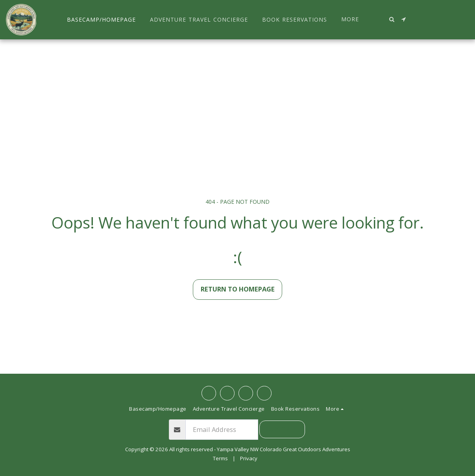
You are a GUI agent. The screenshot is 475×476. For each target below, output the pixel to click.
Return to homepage (238, 289)
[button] (392, 19)
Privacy (249, 458)
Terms (220, 458)
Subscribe (282, 429)
